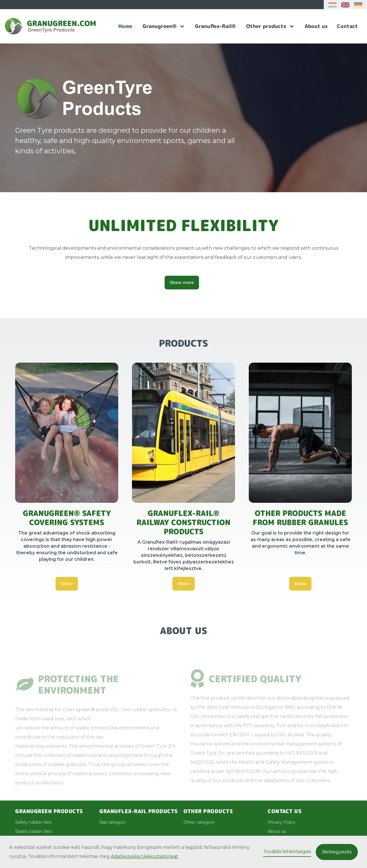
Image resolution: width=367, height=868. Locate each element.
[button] (164, 26)
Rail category (113, 822)
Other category (199, 822)
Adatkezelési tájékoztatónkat (144, 856)
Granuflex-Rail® (215, 26)
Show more (182, 283)
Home (125, 26)
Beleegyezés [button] (337, 852)
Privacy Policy (282, 822)
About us (316, 26)
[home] (59, 26)
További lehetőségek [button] (287, 852)
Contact (347, 26)
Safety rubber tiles (33, 822)
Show (67, 584)
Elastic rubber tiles (33, 831)
